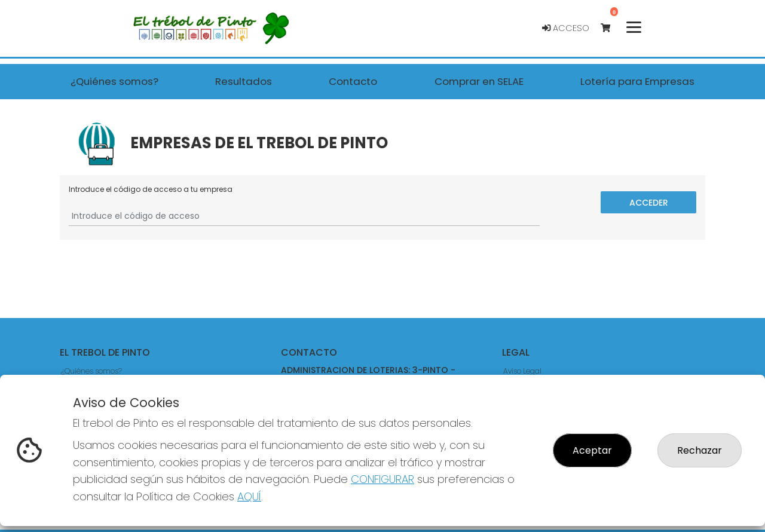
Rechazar (700, 450)
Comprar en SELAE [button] (479, 81)
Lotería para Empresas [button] (637, 81)
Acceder (649, 202)
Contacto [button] (353, 81)
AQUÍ (249, 496)
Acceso (566, 28)
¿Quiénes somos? (91, 371)
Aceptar (592, 450)
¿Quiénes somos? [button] (114, 81)
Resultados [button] (244, 81)
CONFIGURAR (382, 479)
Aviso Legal (522, 371)
